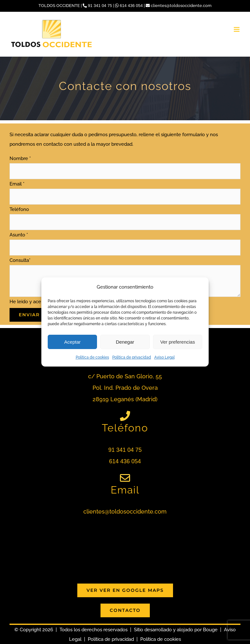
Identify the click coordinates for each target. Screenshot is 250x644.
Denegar (125, 342)
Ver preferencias (178, 342)
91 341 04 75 (98, 6)
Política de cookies (92, 357)
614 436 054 (130, 6)
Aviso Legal (164, 357)
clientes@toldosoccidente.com (179, 6)
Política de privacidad (132, 357)
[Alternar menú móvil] (237, 29)
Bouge (210, 630)
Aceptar (73, 342)
